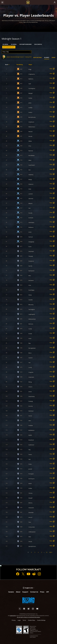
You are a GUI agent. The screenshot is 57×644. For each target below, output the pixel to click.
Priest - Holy (6, 52)
